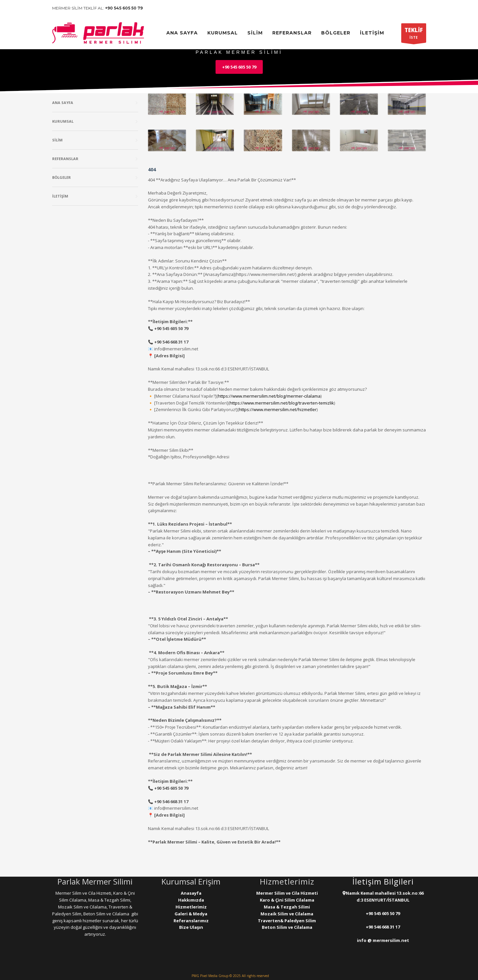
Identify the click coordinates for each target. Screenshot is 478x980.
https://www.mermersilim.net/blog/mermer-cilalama (269, 396)
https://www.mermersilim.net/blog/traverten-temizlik (282, 403)
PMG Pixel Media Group (210, 976)
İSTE (414, 34)
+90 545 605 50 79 (124, 8)
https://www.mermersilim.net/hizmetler (278, 409)
